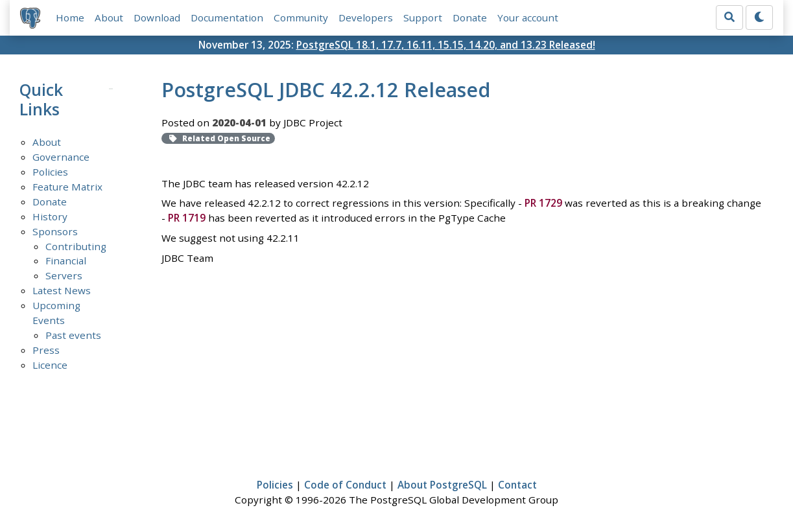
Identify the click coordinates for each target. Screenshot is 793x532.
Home (70, 17)
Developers (366, 17)
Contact (517, 485)
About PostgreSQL (442, 485)
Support (423, 17)
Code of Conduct (345, 485)
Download (157, 17)
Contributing (76, 246)
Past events (73, 335)
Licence (50, 365)
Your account (528, 17)
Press (46, 350)
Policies (50, 172)
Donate (470, 17)
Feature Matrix (67, 187)
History (50, 216)
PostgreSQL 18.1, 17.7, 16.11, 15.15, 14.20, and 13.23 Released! (446, 45)
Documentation (227, 17)
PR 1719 (187, 218)
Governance (61, 157)
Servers (64, 275)
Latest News (62, 290)
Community (301, 17)
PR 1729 (543, 203)
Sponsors (55, 231)
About (109, 17)
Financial (66, 260)
